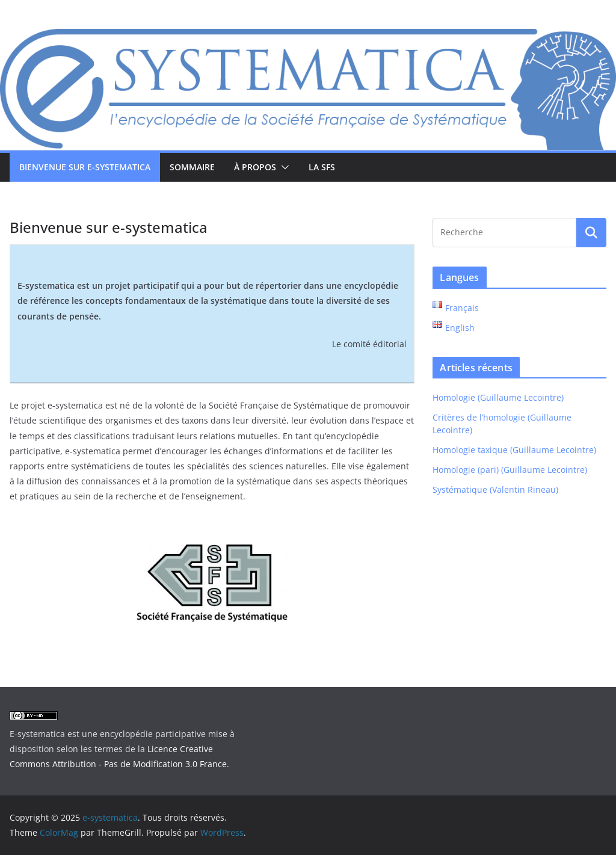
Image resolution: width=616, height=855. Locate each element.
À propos (255, 167)
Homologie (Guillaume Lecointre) (498, 397)
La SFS (322, 167)
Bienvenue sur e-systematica (85, 167)
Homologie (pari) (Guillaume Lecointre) (510, 470)
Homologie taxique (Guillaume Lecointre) (514, 450)
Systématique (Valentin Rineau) (495, 489)
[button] (283, 167)
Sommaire (192, 167)
